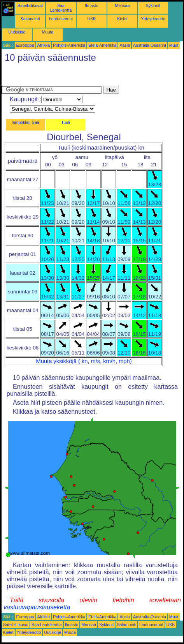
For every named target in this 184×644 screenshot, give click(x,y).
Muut (174, 45)
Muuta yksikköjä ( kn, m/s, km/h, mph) (84, 361)
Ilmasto (91, 5)
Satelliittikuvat (30, 5)
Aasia (125, 45)
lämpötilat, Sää (25, 122)
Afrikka (44, 45)
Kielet (122, 19)
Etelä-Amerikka (102, 45)
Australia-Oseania (150, 45)
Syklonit (153, 5)
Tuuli (66, 122)
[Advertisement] (64, 76)
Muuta (48, 32)
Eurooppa (25, 45)
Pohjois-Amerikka (69, 45)
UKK (92, 19)
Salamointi (30, 19)
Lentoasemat (61, 19)
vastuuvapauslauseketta (37, 607)
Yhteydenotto (153, 19)
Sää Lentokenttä (61, 8)
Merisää (123, 5)
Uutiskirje (17, 32)
